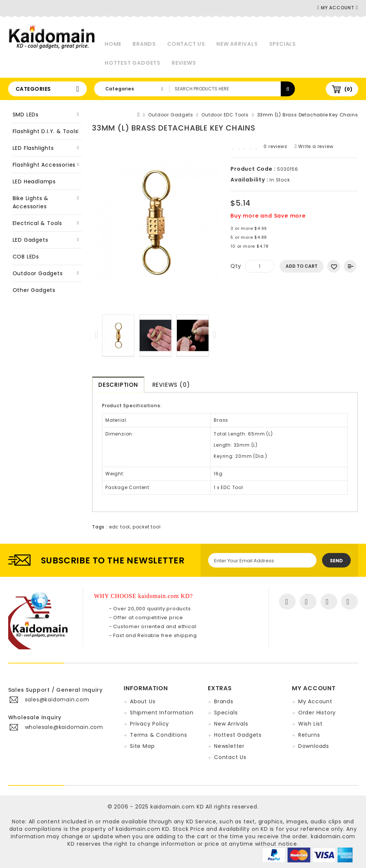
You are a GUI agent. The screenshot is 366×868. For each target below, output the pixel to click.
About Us (143, 701)
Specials (283, 44)
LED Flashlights (33, 148)
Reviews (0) (171, 385)
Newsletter (229, 746)
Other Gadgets (34, 290)
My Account (315, 701)
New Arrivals (237, 44)
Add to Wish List (334, 266)
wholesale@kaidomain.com (64, 727)
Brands (144, 44)
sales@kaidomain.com (57, 700)
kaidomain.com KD (177, 807)
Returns (309, 735)
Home (113, 44)
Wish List (311, 724)
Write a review (314, 146)
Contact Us (186, 44)
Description (118, 385)
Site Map (142, 746)
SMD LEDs (26, 115)
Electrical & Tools (37, 223)
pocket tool (147, 527)
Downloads (314, 746)
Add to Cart (302, 266)
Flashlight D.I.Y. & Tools (45, 131)
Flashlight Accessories (44, 165)
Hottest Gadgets (133, 63)
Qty (236, 266)
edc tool (120, 527)
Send (336, 561)
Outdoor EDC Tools (225, 115)
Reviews (184, 63)
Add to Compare (350, 266)
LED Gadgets (31, 240)
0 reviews (275, 146)
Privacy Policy (149, 724)
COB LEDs (26, 257)
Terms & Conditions (158, 735)
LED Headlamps (34, 181)
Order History (317, 713)
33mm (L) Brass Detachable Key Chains (308, 115)
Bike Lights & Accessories (31, 202)
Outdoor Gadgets (38, 273)
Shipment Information (162, 713)
